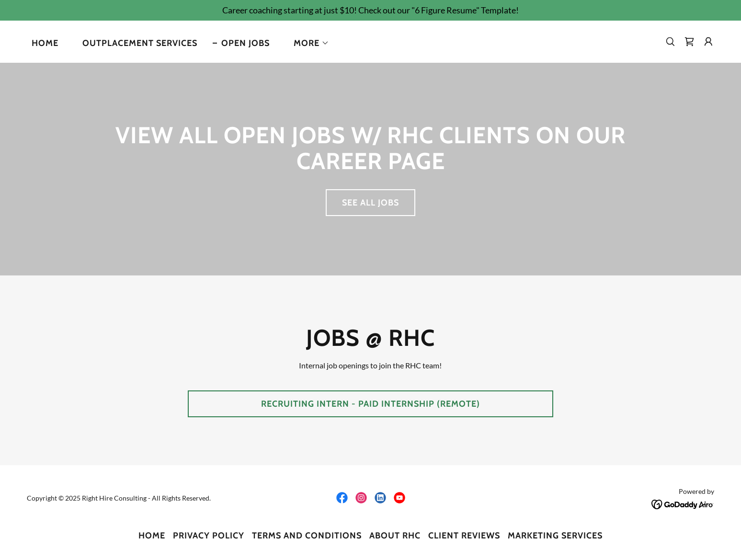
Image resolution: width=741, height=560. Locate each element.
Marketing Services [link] (555, 536)
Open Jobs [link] (245, 43)
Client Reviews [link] (464, 536)
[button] (307, 43)
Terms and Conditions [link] (307, 536)
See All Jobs (370, 203)
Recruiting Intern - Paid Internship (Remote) (370, 404)
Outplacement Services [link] (140, 43)
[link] (689, 42)
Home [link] (45, 43)
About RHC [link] (395, 536)
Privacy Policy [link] (209, 536)
